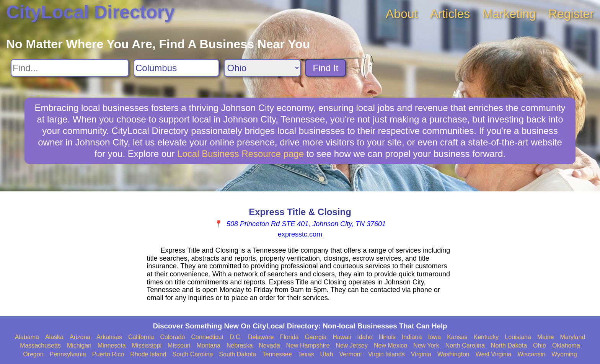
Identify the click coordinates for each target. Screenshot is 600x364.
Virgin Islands (386, 354)
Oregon (33, 354)
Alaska (54, 337)
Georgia (315, 337)
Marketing (509, 14)
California (141, 337)
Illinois (387, 337)
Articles (450, 14)
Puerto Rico (108, 354)
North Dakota (509, 345)
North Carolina (465, 345)
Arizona (80, 337)
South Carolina (193, 354)
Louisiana (518, 337)
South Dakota (237, 354)
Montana (209, 345)
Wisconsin (531, 354)
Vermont (351, 354)
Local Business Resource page (240, 154)
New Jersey (352, 345)
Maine (546, 337)
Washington (453, 354)
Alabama (27, 337)
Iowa (434, 337)
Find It (326, 68)
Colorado (172, 337)
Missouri (179, 345)
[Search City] (176, 68)
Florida (289, 337)
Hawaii (342, 337)
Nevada (269, 345)
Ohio (540, 345)
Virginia (421, 354)
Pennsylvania (68, 354)
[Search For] (70, 68)
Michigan (79, 345)
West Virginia (494, 354)
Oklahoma (566, 345)
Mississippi (147, 345)
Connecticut (207, 337)
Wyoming (564, 354)
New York (426, 345)
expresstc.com (300, 234)
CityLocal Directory (90, 12)
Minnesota (112, 345)
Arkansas (109, 337)
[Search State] (262, 68)
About (402, 14)
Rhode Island (148, 354)
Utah (327, 354)
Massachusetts (40, 345)
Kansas (457, 337)
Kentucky (486, 337)
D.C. (236, 337)
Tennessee (277, 354)
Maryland (572, 337)
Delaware (261, 337)
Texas (306, 354)
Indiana (412, 337)
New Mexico (390, 345)
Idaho (365, 337)
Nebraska (240, 345)
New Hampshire (308, 345)
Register (571, 14)
